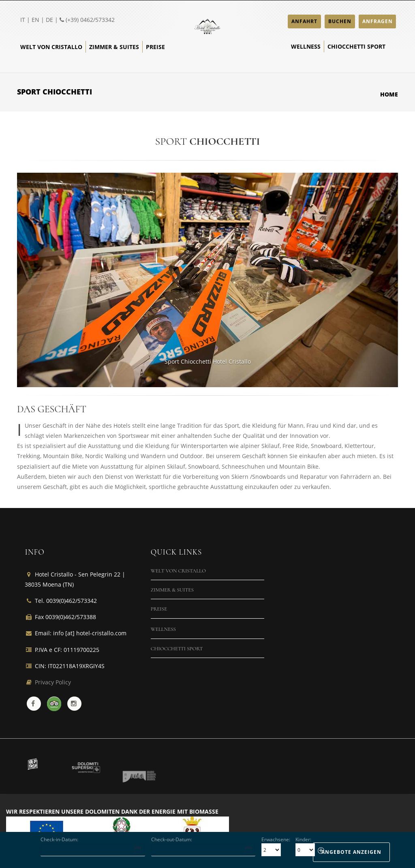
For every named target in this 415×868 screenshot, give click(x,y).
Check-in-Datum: (59, 839)
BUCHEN (340, 21)
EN (35, 20)
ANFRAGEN (378, 21)
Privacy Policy (53, 682)
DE (49, 20)
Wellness (306, 46)
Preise (155, 47)
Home (389, 94)
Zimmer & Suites (114, 47)
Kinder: (303, 839)
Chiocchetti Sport (356, 46)
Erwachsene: (276, 839)
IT (23, 20)
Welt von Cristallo (51, 47)
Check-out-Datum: (172, 839)
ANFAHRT (304, 21)
